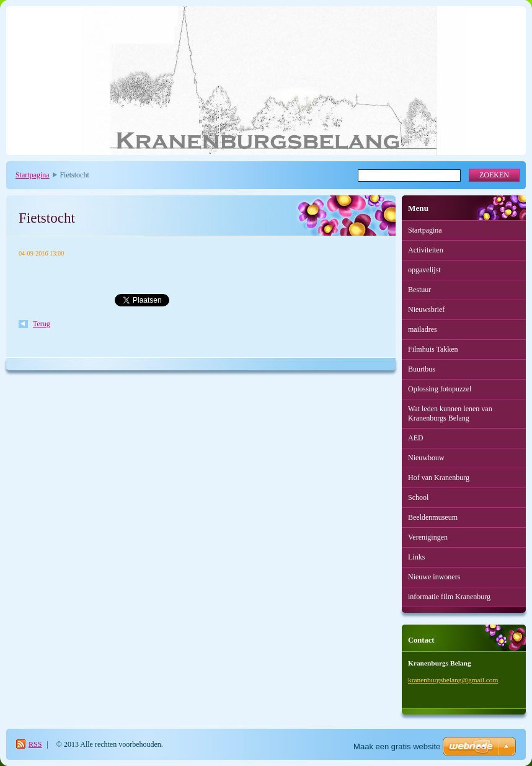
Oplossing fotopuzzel (440, 389)
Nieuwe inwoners (434, 577)
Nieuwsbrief (426, 310)
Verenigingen (428, 537)
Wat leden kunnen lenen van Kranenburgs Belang (450, 413)
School (418, 497)
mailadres (423, 329)
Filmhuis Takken (433, 349)
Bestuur (419, 290)
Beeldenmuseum (433, 517)
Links (416, 557)
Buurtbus (422, 369)
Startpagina (33, 175)
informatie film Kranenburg (449, 597)
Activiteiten (426, 250)
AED (416, 438)
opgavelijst (424, 270)
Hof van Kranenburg (439, 478)
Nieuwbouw (426, 458)
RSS (35, 744)
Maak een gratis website (397, 746)
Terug (42, 324)
